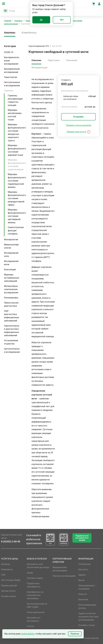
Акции (30, 573)
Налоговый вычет (36, 612)
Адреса (82, 575)
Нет (62, 20)
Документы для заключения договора (38, 566)
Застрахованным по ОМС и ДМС (37, 605)
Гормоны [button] (9, 91)
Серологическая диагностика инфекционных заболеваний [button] (12, 331)
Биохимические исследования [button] (12, 71)
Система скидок (35, 578)
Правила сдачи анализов (79, 125)
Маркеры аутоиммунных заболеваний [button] (12, 278)
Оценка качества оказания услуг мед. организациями (89, 617)
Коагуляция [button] (10, 270)
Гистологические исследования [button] (12, 84)
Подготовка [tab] (54, 60)
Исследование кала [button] (11, 255)
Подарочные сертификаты (34, 585)
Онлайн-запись (9, 596)
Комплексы (29, 33)
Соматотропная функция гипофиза (16, 231)
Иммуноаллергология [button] (12, 246)
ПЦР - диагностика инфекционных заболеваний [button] (12, 316)
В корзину (79, 117)
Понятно (75, 634)
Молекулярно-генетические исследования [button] (11, 289)
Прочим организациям (64, 576)
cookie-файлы (28, 634)
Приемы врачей (9, 586)
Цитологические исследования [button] (12, 350)
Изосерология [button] (11, 240)
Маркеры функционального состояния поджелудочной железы (17, 181)
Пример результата (76, 132)
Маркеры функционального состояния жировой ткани (17, 150)
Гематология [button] (11, 77)
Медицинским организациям (60, 569)
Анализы (18, 21)
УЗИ (3, 575)
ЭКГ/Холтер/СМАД (11, 580)
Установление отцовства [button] (11, 342)
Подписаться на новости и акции (82, 538)
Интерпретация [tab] (39, 68)
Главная (8, 21)
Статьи (30, 626)
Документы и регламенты (34, 619)
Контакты (83, 569)
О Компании (84, 564)
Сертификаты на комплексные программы (35, 595)
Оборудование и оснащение (87, 587)
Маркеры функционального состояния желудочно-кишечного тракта (17, 133)
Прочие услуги (8, 591)
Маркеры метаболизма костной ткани (15, 115)
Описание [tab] (36, 60)
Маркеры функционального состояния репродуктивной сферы (17, 198)
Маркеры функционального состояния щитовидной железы (17, 216)
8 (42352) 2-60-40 (11, 541)
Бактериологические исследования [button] (12, 61)
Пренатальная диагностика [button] (11, 304)
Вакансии (83, 599)
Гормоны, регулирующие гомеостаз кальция (15, 100)
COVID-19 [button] (9, 52)
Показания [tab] (72, 60)
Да (41, 20)
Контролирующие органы (87, 606)
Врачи (81, 580)
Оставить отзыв (86, 625)
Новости (83, 594)
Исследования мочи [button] (11, 263)
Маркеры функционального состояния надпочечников (17, 165)
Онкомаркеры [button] (11, 298)
